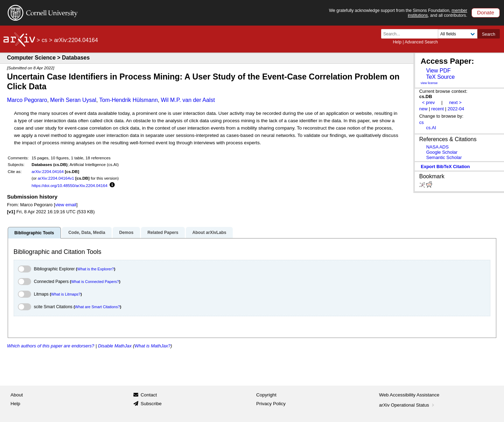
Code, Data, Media (87, 233)
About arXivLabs (209, 233)
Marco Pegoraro (27, 100)
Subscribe (151, 404)
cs (44, 40)
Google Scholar (442, 152)
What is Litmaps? (66, 294)
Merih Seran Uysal (73, 100)
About (17, 395)
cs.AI (431, 128)
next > (455, 102)
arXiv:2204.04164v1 (56, 178)
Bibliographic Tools (34, 233)
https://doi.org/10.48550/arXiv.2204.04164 (69, 185)
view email (66, 205)
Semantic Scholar (444, 157)
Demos (126, 233)
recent (437, 109)
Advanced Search (421, 42)
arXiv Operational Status (407, 405)
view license (429, 83)
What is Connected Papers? (95, 282)
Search (489, 34)
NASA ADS (437, 147)
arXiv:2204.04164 (48, 171)
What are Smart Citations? (97, 307)
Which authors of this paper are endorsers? (51, 346)
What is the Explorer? (96, 269)
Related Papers (163, 233)
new (423, 109)
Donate (486, 12)
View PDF (438, 71)
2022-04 (456, 109)
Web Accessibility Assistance (409, 395)
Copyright (266, 395)
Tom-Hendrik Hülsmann (129, 100)
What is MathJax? (152, 346)
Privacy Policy (271, 404)
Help (397, 42)
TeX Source (440, 77)
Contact (149, 395)
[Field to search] (458, 34)
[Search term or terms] (412, 34)
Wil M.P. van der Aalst (188, 100)
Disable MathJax (115, 346)
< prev (428, 102)
